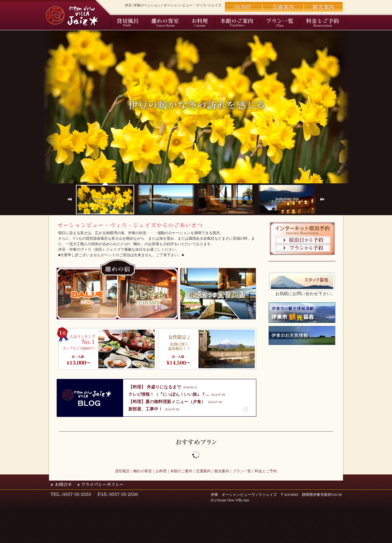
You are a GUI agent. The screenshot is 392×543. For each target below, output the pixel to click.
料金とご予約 (266, 471)
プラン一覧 (242, 471)
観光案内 (222, 471)
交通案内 (203, 471)
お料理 (161, 471)
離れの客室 (143, 471)
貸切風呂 (123, 471)
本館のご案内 (181, 471)
